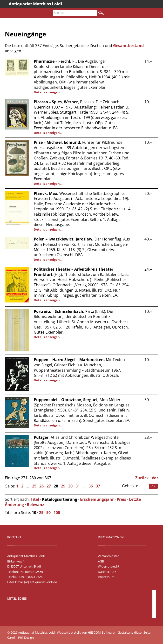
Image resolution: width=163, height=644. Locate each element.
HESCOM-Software (101, 632)
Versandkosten (109, 556)
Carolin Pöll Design (20, 637)
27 (49, 486)
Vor (155, 478)
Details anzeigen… (48, 92)
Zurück (142, 478)
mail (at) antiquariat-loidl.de (37, 582)
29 (63, 486)
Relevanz (35, 505)
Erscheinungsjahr (97, 499)
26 (41, 486)
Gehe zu (129, 486)
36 (91, 486)
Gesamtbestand (128, 46)
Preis (121, 499)
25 (34, 486)
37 (98, 486)
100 (57, 513)
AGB (101, 561)
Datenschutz (107, 572)
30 (70, 486)
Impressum (106, 577)
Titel (35, 499)
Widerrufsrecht (109, 566)
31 (78, 486)
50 (48, 513)
